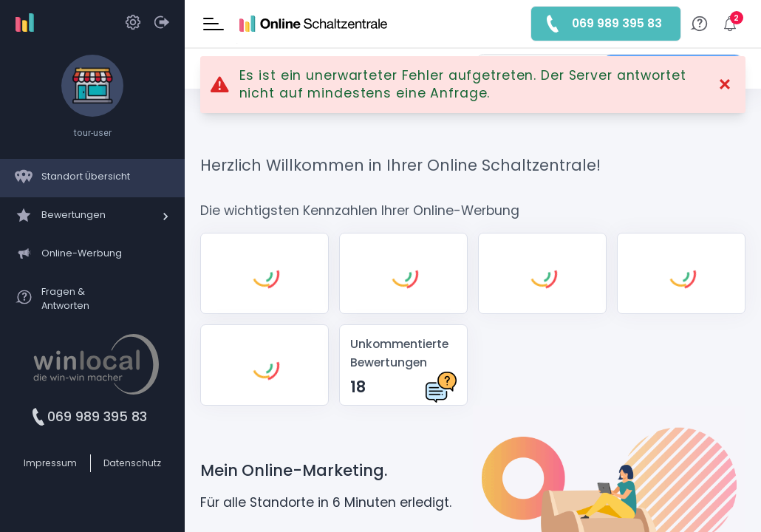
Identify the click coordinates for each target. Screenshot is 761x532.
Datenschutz (132, 463)
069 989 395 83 (97, 417)
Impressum (50, 463)
